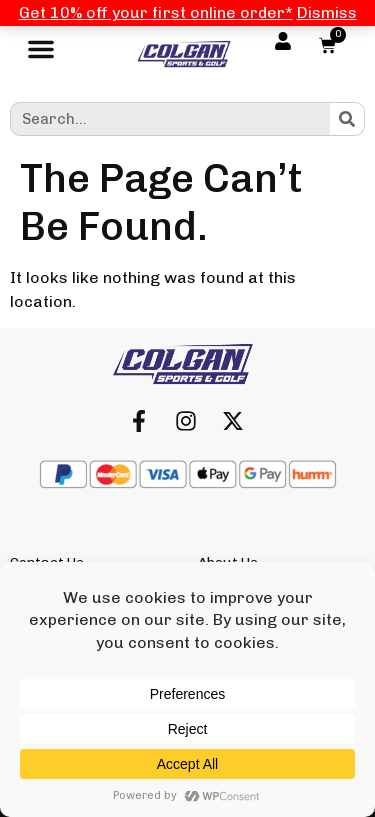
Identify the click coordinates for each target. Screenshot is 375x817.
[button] (41, 54)
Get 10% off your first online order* (156, 12)
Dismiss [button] (327, 12)
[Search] (347, 119)
